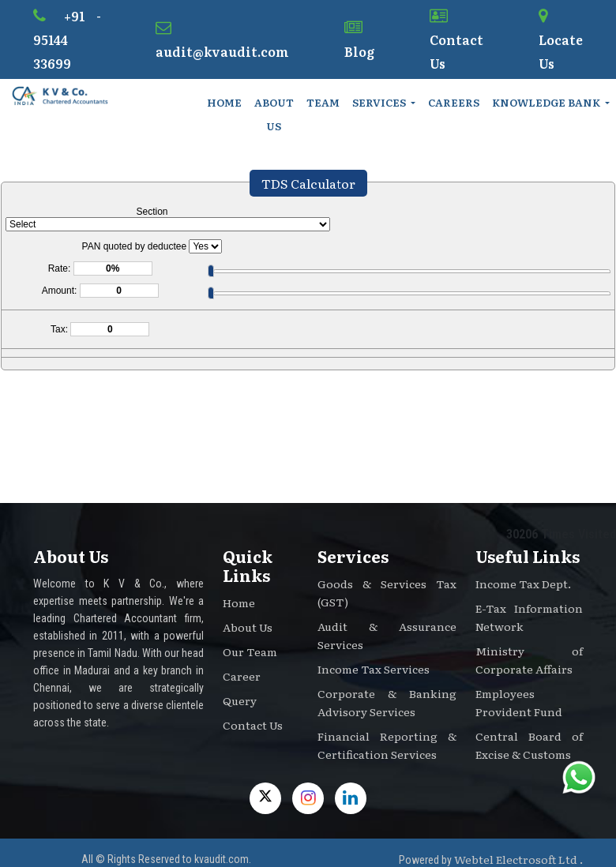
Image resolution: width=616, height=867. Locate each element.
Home (224, 102)
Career (242, 676)
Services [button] (380, 102)
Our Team (250, 651)
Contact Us (456, 40)
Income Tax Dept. (523, 584)
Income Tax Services (374, 669)
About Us (274, 114)
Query (240, 700)
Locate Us (561, 40)
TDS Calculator (308, 183)
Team (323, 102)
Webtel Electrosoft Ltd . (518, 859)
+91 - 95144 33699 (67, 39)
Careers (454, 102)
